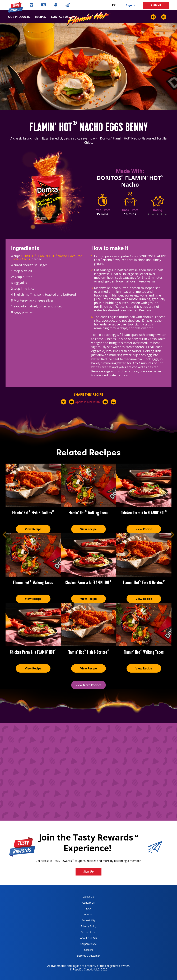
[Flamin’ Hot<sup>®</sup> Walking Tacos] (88, 485)
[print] (113, 402)
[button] (4, 535)
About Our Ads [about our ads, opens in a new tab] (86, 939)
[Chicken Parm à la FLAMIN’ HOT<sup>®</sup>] (144, 485)
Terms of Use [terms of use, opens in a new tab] (85, 933)
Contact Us (89, 903)
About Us (88, 897)
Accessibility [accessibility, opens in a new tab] (85, 921)
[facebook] (84, 402)
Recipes (40, 17)
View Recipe (33, 529)
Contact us (58, 17)
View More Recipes (88, 685)
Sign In (131, 5)
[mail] (105, 402)
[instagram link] (164, 17)
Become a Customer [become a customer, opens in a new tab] (87, 956)
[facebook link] (155, 17)
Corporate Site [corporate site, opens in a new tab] (86, 945)
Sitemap (88, 914)
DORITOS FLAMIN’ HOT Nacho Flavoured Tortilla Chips (47, 258)
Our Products (19, 17)
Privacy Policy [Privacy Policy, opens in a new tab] (85, 927)
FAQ (89, 909)
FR (114, 5)
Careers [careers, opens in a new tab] (84, 950)
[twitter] (64, 402)
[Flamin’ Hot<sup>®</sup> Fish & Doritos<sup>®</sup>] (33, 485)
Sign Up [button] (156, 5)
